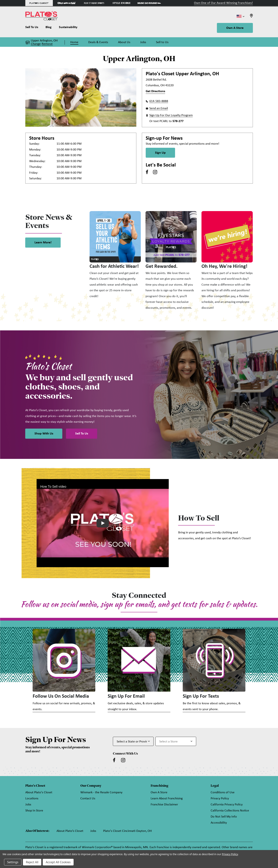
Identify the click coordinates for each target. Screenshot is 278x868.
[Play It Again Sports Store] (94, 3)
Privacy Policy (220, 799)
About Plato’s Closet (70, 832)
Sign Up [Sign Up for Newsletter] (160, 153)
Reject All (32, 862)
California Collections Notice (230, 812)
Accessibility (219, 824)
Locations (32, 799)
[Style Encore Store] (122, 3)
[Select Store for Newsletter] (176, 742)
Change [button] (36, 44)
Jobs (28, 806)
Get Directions (155, 91)
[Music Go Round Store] (149, 3)
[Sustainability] (68, 28)
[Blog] (49, 28)
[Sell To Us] (34, 28)
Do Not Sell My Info (224, 818)
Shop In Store (34, 812)
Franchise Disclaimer (164, 806)
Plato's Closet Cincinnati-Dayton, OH (127, 832)
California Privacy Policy (227, 806)
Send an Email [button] (159, 108)
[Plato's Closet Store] (39, 3)
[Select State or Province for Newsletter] (133, 742)
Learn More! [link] (43, 243)
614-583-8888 (159, 101)
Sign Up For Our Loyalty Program (171, 115)
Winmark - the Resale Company (101, 793)
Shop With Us (44, 434)
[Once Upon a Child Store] (67, 3)
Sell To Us (82, 434)
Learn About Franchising (167, 799)
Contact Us (88, 799)
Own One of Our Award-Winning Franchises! (223, 3)
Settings (13, 862)
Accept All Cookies (58, 862)
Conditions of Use (223, 793)
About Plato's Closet (39, 793)
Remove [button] (47, 44)
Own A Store (235, 28)
